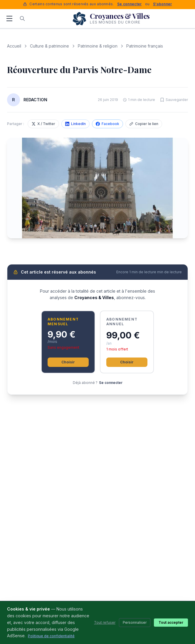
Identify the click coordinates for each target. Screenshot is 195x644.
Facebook (107, 124)
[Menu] (9, 18)
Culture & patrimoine (49, 46)
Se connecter (130, 4)
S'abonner (163, 4)
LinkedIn (75, 124)
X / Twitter (43, 124)
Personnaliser (135, 622)
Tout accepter (171, 622)
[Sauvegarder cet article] (174, 100)
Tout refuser (105, 622)
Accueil (14, 46)
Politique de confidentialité (51, 636)
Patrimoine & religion (98, 46)
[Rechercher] (22, 18)
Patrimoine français (145, 46)
